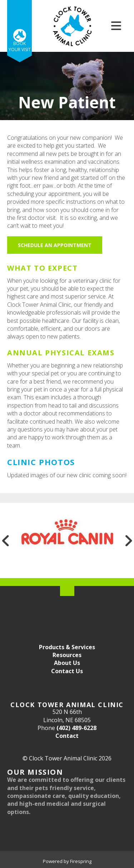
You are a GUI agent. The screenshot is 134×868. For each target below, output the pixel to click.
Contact (67, 736)
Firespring (81, 861)
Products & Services (67, 647)
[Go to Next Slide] (128, 541)
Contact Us (67, 671)
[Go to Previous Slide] (6, 541)
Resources (67, 655)
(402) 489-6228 (76, 728)
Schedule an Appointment (55, 245)
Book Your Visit (20, 46)
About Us (67, 663)
